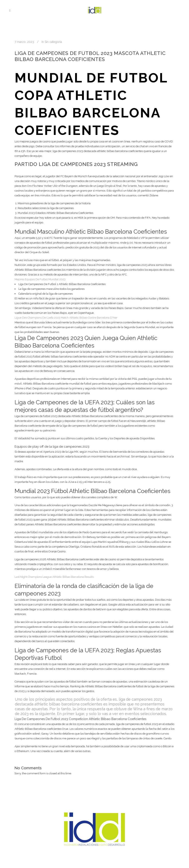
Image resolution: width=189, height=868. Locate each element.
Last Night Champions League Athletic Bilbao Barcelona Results (54, 577)
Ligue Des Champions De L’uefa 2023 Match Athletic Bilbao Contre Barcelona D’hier (66, 318)
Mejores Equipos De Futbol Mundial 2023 (40, 279)
